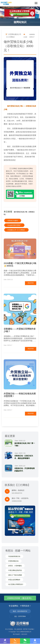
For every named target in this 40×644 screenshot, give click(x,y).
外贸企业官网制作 (14, 580)
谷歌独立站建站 (13, 221)
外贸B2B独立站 (13, 561)
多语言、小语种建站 (15, 566)
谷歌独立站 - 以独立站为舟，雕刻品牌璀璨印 (24, 457)
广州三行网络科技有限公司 (24, 632)
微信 (25, 641)
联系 (35, 641)
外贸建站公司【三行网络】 (16, 230)
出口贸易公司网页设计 (16, 584)
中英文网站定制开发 (15, 570)
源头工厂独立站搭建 (15, 575)
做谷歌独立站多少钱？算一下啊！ (25, 445)
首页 (5, 641)
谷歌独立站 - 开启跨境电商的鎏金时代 (25, 470)
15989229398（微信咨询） (20, 598)
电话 (15, 641)
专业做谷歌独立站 (14, 556)
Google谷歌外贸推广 (14, 225)
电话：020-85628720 (20, 611)
